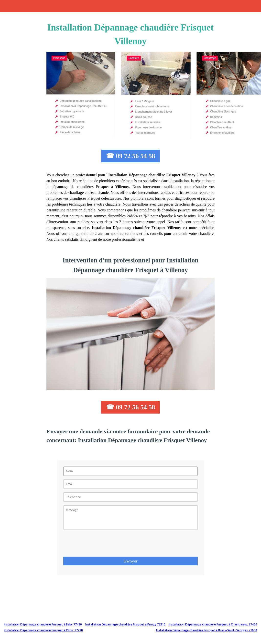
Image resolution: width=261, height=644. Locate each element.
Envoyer (131, 561)
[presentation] (100, 545)
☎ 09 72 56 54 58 (131, 156)
